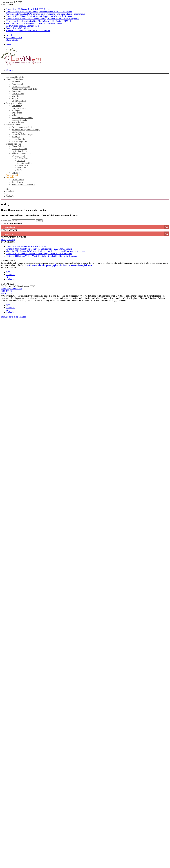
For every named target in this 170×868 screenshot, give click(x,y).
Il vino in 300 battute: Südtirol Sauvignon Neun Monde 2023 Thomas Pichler (39, 11)
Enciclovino (17, 113)
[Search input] (83, 227)
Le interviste (17, 132)
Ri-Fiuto (21, 170)
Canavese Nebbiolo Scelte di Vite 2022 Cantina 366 (28, 31)
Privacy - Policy (8, 240)
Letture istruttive (19, 139)
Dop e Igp (16, 172)
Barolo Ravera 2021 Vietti (17, 28)
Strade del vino (18, 122)
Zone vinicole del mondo (22, 118)
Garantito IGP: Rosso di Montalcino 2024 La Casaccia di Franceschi (35, 23)
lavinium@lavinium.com (12, 289)
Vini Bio (15, 96)
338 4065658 (7, 293)
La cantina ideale (19, 101)
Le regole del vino (14, 103)
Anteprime (16, 91)
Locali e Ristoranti (20, 149)
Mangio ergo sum (14, 144)
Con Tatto (21, 161)
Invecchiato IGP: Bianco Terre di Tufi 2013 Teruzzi (28, 9)
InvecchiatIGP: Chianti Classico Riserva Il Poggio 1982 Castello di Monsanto (39, 16)
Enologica (16, 110)
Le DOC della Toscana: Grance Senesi (23, 26)
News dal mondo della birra (23, 184)
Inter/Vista (21, 168)
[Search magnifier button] (167, 227)
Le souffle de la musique (22, 134)
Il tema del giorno (19, 141)
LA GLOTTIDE (19, 156)
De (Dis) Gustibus (25, 163)
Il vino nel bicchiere (15, 79)
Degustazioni (17, 84)
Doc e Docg (17, 106)
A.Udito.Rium (23, 158)
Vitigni (15, 115)
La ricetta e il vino (19, 151)
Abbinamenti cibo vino (21, 153)
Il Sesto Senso (23, 165)
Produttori (16, 82)
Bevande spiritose (19, 108)
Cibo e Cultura (18, 146)
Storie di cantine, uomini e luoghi (26, 129)
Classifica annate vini (21, 86)
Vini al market (18, 94)
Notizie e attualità (14, 125)
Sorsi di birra (17, 182)
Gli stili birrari (18, 180)
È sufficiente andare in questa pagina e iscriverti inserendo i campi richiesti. (59, 265)
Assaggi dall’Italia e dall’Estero (25, 89)
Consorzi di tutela (19, 120)
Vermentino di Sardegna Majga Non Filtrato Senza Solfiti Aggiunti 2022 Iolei (39, 21)
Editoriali (16, 137)
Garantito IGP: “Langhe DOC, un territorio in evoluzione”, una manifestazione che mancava (46, 14)
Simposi (15, 98)
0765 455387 (7, 291)
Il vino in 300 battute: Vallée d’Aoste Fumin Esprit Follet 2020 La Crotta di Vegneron (43, 19)
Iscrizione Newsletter (15, 77)
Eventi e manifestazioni (22, 127)
